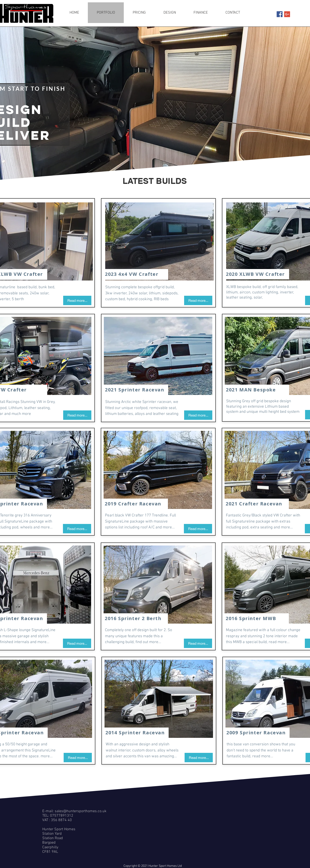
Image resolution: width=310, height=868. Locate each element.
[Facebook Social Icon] (280, 14)
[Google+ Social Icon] (287, 14)
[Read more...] (77, 300)
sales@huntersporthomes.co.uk (81, 811)
